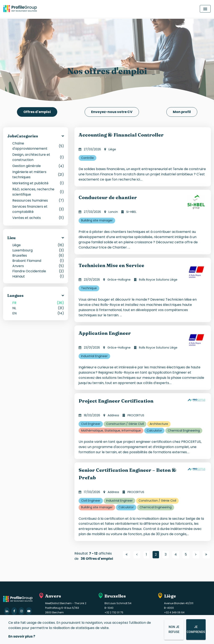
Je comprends (196, 630)
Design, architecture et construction (38, 157)
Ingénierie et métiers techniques (38, 174)
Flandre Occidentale (38, 271)
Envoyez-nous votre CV (112, 112)
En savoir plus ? (22, 637)
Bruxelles (38, 255)
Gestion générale (38, 165)
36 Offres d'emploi (97, 558)
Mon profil (182, 112)
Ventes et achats (38, 217)
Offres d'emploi (37, 112)
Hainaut (38, 276)
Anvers (38, 266)
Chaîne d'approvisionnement (38, 146)
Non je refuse (174, 630)
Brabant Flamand (38, 260)
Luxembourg (38, 250)
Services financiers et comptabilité (38, 209)
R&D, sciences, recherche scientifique (38, 191)
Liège (38, 245)
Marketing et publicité (38, 183)
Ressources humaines (38, 200)
